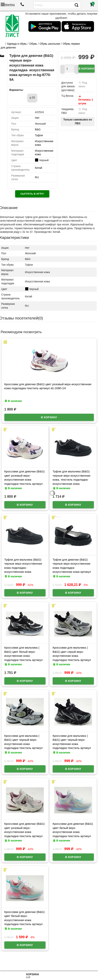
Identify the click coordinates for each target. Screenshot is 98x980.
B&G (38, 129)
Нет (37, 118)
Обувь (33, 44)
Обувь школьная (50, 44)
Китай (38, 168)
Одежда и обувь (17, 44)
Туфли (39, 135)
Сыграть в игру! (32, 194)
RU (37, 177)
